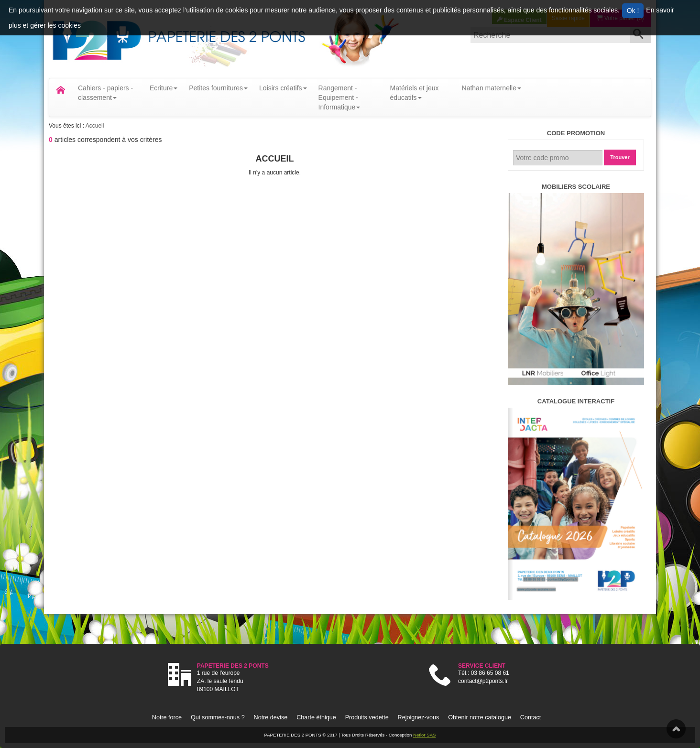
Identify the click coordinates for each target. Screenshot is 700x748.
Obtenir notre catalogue (480, 717)
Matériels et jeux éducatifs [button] (415, 93)
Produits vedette (367, 717)
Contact (530, 717)
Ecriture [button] (164, 88)
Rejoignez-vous (419, 717)
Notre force (167, 717)
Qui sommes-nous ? (218, 717)
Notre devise (271, 717)
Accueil (95, 126)
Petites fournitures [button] (218, 88)
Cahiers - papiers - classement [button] (105, 93)
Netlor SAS (424, 735)
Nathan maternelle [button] (492, 88)
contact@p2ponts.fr (483, 681)
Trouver (620, 157)
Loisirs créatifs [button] (283, 88)
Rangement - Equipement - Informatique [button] (339, 98)
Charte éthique (316, 717)
